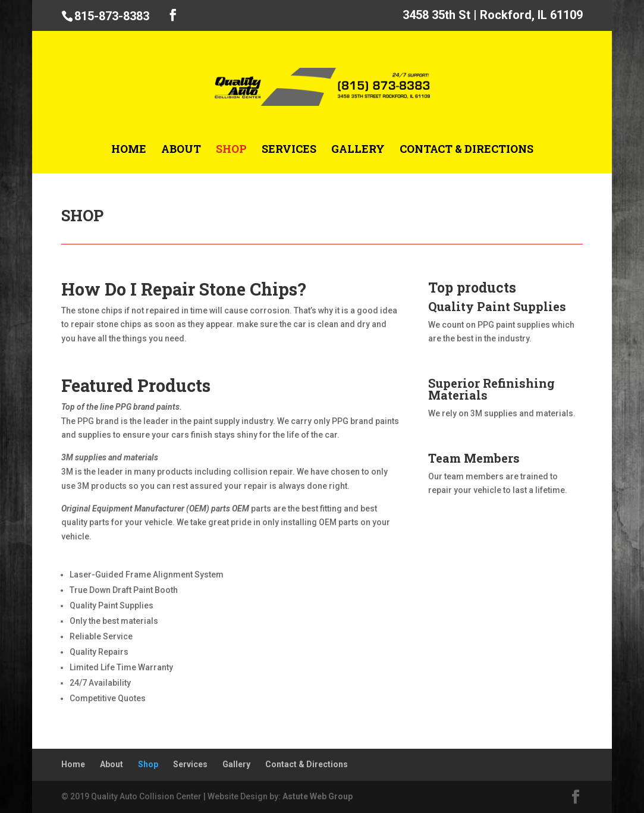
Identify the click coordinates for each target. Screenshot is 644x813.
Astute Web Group (318, 796)
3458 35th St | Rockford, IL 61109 (493, 15)
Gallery (358, 150)
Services (289, 150)
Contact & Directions (466, 150)
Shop (231, 150)
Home (129, 150)
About (181, 150)
